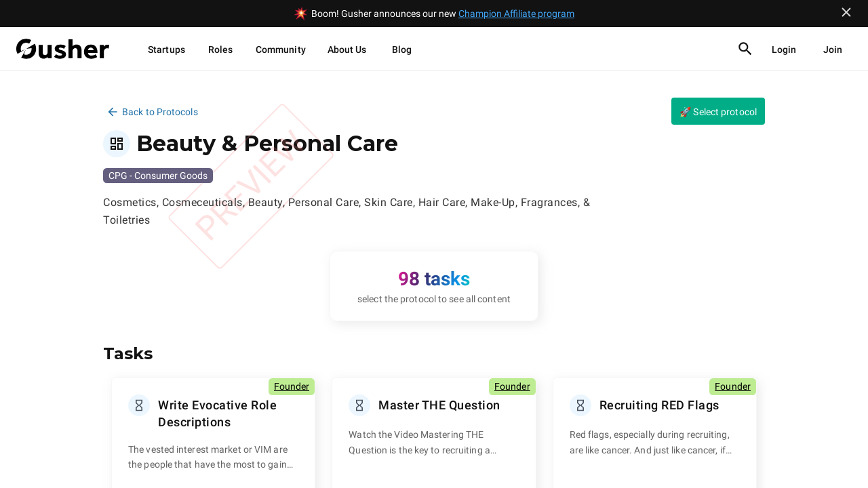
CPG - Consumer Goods (158, 176)
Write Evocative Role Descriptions (217, 413)
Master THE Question (439, 405)
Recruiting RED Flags (659, 405)
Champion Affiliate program (516, 14)
